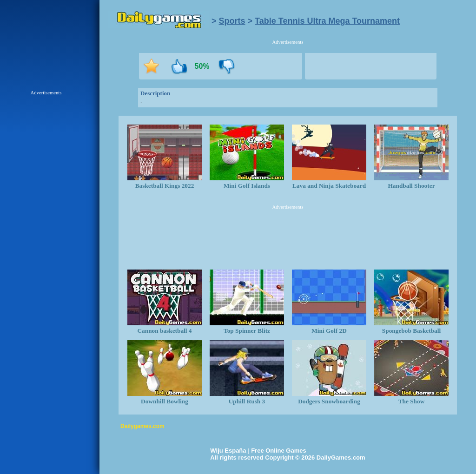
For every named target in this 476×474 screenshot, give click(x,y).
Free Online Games (279, 451)
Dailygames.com (142, 426)
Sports (232, 21)
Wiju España (228, 451)
